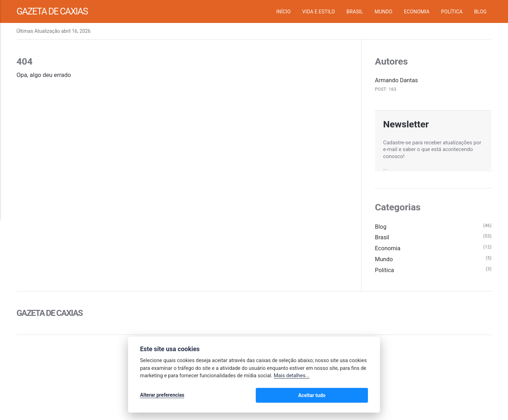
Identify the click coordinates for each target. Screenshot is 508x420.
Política (452, 12)
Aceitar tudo (347, 396)
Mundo (384, 12)
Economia (417, 12)
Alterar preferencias (162, 396)
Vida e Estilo (319, 12)
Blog (480, 12)
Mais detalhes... (292, 377)
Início (283, 12)
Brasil (355, 12)
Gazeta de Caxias (56, 11)
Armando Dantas (397, 80)
